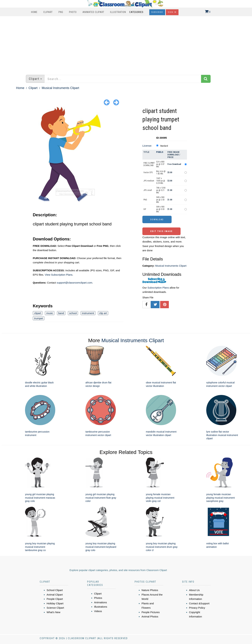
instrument (88, 313)
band (61, 313)
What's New (54, 612)
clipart (38, 313)
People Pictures (151, 612)
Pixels (160, 152)
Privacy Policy (197, 608)
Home (34, 12)
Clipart (48, 12)
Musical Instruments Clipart (60, 88)
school (73, 313)
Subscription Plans (158, 288)
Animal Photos (150, 616)
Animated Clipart (93, 12)
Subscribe (157, 12)
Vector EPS (148, 172)
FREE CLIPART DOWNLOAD (149, 164)
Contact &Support (199, 603)
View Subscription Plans (59, 275)
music (50, 313)
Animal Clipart (55, 595)
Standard (164, 146)
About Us (194, 590)
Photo (73, 12)
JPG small (148, 190)
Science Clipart (55, 608)
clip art (103, 313)
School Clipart (55, 590)
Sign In (172, 12)
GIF (145, 209)
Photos (98, 598)
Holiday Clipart (55, 603)
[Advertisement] (126, 44)
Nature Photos (150, 590)
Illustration (118, 12)
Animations (100, 602)
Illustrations (101, 607)
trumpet (39, 318)
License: (147, 146)
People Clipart (55, 599)
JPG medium (149, 181)
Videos (98, 611)
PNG (61, 12)
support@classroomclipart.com (74, 283)
